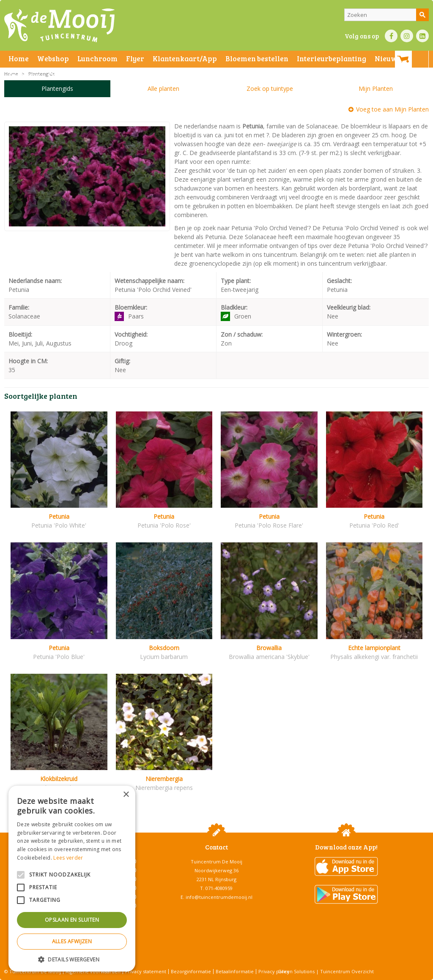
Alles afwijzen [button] (72, 941)
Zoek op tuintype (270, 88)
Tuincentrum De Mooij (216, 862)
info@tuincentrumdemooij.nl (219, 897)
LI (422, 36)
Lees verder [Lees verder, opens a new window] (68, 858)
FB (391, 36)
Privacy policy (274, 971)
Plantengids (57, 88)
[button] (72, 959)
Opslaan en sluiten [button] (72, 920)
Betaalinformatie (235, 971)
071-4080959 (219, 888)
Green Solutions (296, 971)
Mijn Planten (376, 88)
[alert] (72, 879)
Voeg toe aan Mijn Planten (392, 109)
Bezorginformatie (191, 971)
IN (407, 36)
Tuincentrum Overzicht (347, 971)
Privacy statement (146, 971)
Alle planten (163, 88)
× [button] (126, 795)
